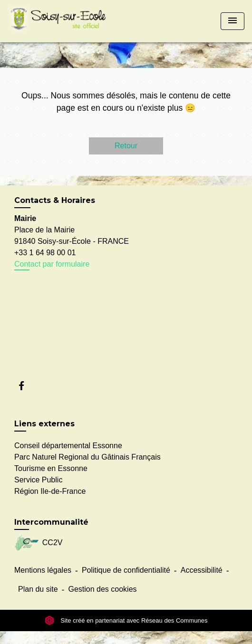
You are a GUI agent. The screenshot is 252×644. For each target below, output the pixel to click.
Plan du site (38, 589)
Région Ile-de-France (50, 491)
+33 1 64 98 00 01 (45, 253)
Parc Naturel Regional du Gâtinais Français (87, 457)
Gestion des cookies (102, 589)
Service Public (38, 480)
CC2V (38, 543)
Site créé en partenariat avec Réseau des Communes (126, 620)
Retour (126, 146)
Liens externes (44, 424)
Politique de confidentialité (126, 570)
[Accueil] (60, 21)
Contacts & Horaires (55, 200)
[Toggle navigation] (233, 21)
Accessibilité (202, 570)
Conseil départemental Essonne (68, 446)
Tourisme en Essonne (51, 468)
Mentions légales (43, 570)
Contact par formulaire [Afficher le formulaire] (52, 264)
